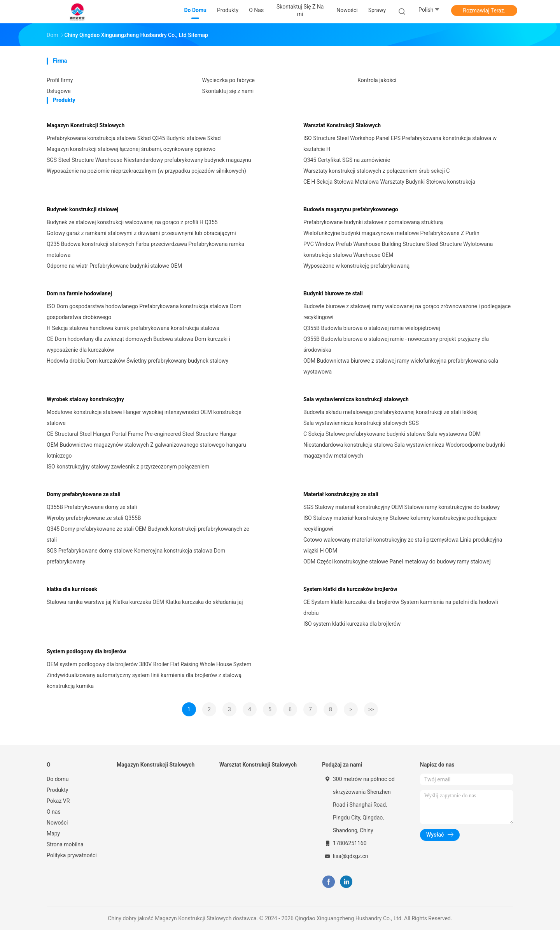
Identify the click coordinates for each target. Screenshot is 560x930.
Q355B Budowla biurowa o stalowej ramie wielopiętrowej (372, 328)
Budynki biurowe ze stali (333, 293)
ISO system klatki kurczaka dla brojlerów (352, 624)
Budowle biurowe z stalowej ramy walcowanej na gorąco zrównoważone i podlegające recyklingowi (407, 312)
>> (371, 709)
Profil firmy (60, 80)
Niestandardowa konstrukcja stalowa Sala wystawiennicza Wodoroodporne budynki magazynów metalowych (404, 450)
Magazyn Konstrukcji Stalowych (86, 125)
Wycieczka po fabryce (228, 80)
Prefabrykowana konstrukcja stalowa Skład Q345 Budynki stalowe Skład (134, 138)
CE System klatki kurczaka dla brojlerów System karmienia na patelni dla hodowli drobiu (401, 607)
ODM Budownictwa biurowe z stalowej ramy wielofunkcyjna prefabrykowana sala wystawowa (401, 366)
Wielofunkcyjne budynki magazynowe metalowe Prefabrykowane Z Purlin (391, 233)
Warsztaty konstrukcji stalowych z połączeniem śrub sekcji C (376, 171)
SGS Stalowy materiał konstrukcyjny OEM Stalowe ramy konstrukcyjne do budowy (402, 507)
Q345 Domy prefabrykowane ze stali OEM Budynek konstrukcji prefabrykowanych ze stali (148, 534)
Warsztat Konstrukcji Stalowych (342, 125)
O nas (54, 812)
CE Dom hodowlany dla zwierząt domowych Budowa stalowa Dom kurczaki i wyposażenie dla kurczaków (138, 344)
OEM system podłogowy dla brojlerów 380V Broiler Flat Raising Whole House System (149, 664)
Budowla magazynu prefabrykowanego (351, 209)
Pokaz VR (58, 801)
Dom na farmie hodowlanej (79, 293)
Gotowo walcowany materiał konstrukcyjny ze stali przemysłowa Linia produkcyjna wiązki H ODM (403, 545)
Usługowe (59, 91)
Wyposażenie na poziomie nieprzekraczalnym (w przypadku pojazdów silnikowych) (146, 171)
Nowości (57, 823)
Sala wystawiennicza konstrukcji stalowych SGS (361, 423)
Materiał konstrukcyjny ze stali (341, 494)
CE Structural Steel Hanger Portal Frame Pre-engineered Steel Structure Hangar (142, 434)
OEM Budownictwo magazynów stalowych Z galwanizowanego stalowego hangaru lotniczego (146, 450)
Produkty (57, 790)
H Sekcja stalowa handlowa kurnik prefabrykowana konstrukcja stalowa (133, 328)
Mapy (53, 833)
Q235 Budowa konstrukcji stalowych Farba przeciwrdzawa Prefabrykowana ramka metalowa (145, 249)
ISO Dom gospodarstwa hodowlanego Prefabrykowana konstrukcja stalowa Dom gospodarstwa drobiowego (144, 312)
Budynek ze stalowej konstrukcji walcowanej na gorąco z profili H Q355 (132, 222)
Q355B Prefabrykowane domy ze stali (92, 507)
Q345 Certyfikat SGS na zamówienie (347, 160)
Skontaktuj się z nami (228, 91)
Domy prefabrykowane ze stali (84, 494)
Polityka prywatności (72, 855)
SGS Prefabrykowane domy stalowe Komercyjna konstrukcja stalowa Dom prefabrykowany (136, 556)
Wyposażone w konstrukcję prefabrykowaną (356, 266)
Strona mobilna (65, 844)
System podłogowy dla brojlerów (87, 651)
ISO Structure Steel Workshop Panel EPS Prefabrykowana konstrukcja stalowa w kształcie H (400, 144)
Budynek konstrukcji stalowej (82, 209)
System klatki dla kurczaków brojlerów (350, 589)
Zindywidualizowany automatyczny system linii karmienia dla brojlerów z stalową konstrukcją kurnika (144, 681)
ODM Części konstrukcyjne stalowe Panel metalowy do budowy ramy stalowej (397, 562)
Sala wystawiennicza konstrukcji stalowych (356, 399)
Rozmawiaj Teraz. (484, 11)
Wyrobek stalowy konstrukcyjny (85, 399)
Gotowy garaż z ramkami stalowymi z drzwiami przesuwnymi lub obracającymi (141, 233)
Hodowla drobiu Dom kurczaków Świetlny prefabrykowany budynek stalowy (137, 361)
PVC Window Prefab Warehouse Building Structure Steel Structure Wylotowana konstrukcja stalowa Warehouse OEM (398, 249)
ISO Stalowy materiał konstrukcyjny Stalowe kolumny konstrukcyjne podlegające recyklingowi (400, 523)
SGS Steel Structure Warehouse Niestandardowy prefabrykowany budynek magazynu (149, 160)
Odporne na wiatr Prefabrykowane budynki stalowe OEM (114, 266)
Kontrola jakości (377, 80)
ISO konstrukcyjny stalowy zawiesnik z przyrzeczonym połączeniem (128, 467)
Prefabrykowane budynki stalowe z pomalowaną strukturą (373, 222)
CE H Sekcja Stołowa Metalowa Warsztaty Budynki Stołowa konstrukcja (389, 182)
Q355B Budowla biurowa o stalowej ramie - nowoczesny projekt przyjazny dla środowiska (396, 344)
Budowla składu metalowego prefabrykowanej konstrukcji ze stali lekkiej (390, 412)
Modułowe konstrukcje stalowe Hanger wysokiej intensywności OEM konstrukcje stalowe (144, 418)
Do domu (58, 779)
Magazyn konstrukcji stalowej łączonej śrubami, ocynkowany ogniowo (131, 149)
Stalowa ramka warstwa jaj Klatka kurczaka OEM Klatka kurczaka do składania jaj (145, 602)
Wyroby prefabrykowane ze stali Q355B (94, 518)
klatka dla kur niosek (72, 589)
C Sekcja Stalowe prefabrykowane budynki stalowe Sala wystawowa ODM (392, 434)
